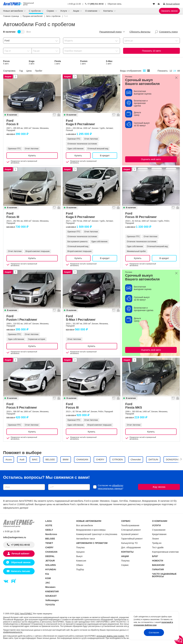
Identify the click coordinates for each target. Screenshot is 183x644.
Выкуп (79, 556)
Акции (76, 11)
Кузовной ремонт (130, 534)
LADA (49, 521)
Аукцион (80, 552)
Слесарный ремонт (131, 530)
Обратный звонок (20, 562)
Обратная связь (115, 4)
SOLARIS (51, 565)
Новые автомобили (13, 11)
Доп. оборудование (131, 547)
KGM (48, 578)
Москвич (50, 587)
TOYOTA (50, 605)
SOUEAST (51, 596)
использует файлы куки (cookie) (110, 636)
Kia (47, 574)
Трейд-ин (157, 543)
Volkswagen (52, 600)
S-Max (109, 62)
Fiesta (58, 62)
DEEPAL (50, 556)
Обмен (80, 565)
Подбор (80, 569)
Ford (32, 122)
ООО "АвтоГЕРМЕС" (24, 614)
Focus (6, 62)
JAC (48, 583)
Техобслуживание (130, 525)
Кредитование (159, 534)
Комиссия (81, 561)
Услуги (64, 11)
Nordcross (51, 534)
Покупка (80, 547)
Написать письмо (20, 571)
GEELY (49, 530)
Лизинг (155, 539)
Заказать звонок (169, 11)
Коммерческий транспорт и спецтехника (97, 534)
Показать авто (151, 51)
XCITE (49, 525)
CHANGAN (51, 552)
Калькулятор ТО (129, 543)
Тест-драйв (158, 547)
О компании (92, 11)
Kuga (32, 62)
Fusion (84, 62)
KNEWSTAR (52, 591)
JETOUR (50, 561)
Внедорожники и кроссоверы (91, 530)
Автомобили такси (86, 539)
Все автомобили (85, 525)
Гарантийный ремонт (132, 539)
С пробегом (35, 11)
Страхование (159, 530)
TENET (49, 543)
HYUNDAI (51, 569)
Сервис (51, 11)
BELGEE (50, 539)
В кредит (105, 155)
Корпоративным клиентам (165, 552)
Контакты (108, 11)
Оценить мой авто (151, 159)
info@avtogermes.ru (15, 537)
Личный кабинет (20, 554)
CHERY (49, 547)
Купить (32, 155)
